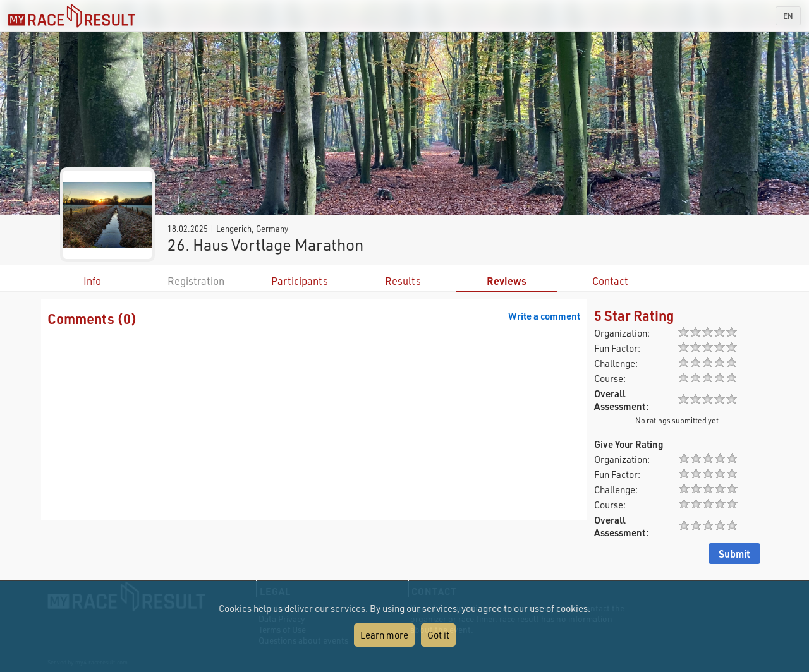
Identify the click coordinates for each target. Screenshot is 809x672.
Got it (438, 635)
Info (92, 281)
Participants (300, 281)
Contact (610, 281)
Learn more (384, 635)
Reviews (507, 281)
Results (403, 281)
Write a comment (544, 316)
